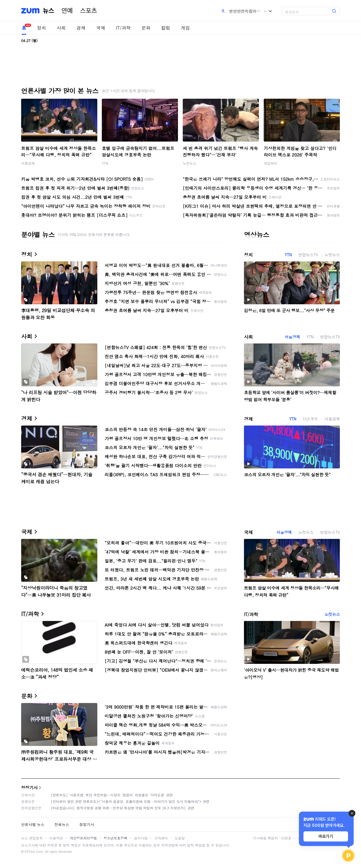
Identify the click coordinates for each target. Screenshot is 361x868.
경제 (81, 28)
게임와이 (270, 163)
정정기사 (29, 787)
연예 (67, 11)
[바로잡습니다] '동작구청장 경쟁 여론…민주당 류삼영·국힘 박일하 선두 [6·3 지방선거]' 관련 (123, 808)
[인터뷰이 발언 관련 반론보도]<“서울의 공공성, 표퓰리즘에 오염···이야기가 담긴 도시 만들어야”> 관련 (130, 801)
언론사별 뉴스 (33, 824)
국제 (101, 28)
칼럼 (166, 28)
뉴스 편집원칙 (32, 838)
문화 (146, 28)
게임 (185, 28)
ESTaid (30, 852)
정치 (41, 28)
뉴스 (49, 11)
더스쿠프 (310, 419)
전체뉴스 (62, 824)
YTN (105, 163)
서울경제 (28, 163)
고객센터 (161, 838)
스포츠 (89, 11)
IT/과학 (123, 28)
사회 (61, 28)
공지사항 (141, 838)
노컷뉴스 (190, 163)
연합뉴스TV (308, 255)
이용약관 (56, 838)
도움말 (180, 838)
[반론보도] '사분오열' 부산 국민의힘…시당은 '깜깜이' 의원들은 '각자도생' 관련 (112, 795)
